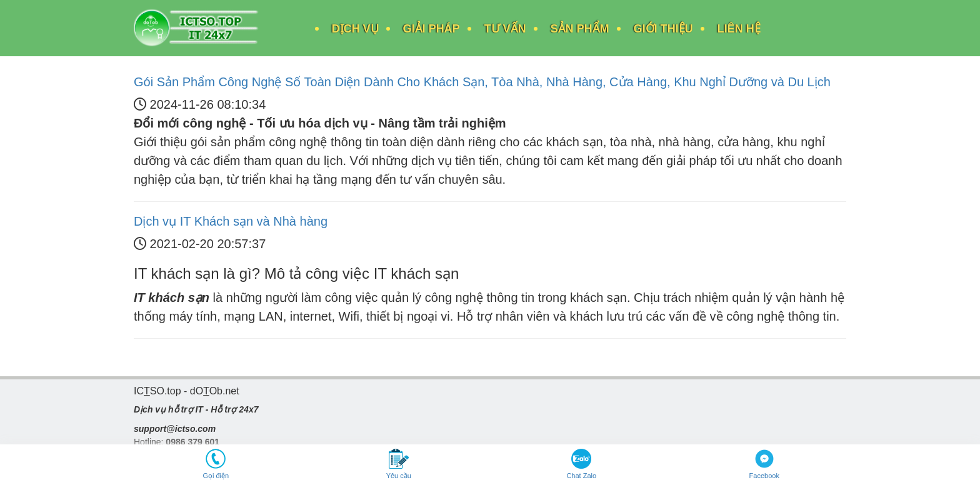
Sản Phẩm (580, 29)
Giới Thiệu (663, 29)
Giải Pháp (432, 29)
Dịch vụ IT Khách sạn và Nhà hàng (231, 221)
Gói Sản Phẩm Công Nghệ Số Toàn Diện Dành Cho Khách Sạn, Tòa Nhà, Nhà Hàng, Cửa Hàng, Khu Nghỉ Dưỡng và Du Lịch (482, 82)
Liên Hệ (739, 29)
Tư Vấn (505, 29)
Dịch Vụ (355, 29)
